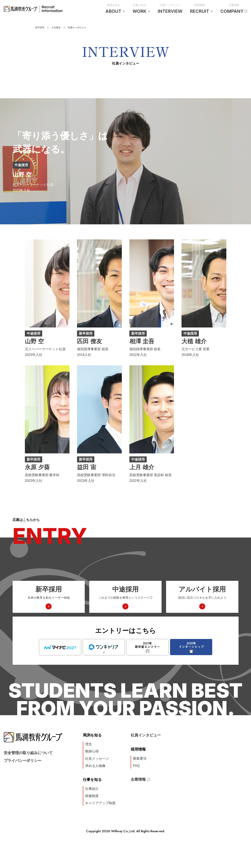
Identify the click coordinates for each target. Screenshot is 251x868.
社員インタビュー (170, 9)
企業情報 (234, 9)
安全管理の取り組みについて (28, 753)
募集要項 (140, 758)
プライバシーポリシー (23, 761)
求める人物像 (95, 766)
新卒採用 (40, 27)
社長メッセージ (97, 759)
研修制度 (92, 796)
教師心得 (92, 751)
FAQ (136, 766)
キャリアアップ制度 (100, 803)
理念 (88, 744)
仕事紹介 (92, 789)
